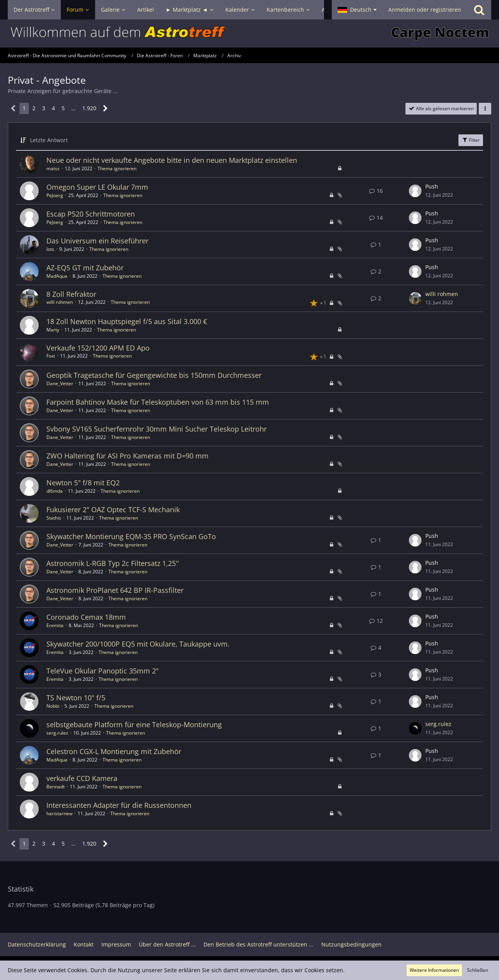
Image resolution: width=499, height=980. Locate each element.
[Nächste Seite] (105, 108)
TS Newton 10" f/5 (76, 698)
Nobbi (53, 706)
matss (53, 168)
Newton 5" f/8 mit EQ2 (83, 483)
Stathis (54, 518)
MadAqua (57, 276)
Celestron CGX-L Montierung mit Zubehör (114, 751)
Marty (53, 330)
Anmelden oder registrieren (425, 10)
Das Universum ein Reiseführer (97, 241)
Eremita (55, 625)
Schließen (478, 970)
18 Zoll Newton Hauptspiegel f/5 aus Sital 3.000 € (127, 321)
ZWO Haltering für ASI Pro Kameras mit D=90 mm (127, 456)
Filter (471, 140)
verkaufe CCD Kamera (82, 778)
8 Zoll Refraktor (71, 294)
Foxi (51, 356)
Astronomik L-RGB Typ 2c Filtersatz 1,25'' (113, 563)
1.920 (89, 108)
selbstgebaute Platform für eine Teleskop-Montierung (134, 724)
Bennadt (56, 787)
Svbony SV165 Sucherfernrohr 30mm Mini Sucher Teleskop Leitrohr (157, 429)
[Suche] (479, 10)
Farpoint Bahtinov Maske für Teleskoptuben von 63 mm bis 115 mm (158, 402)
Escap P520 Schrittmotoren (91, 214)
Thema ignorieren (117, 168)
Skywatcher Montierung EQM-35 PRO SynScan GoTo (131, 536)
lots (50, 249)
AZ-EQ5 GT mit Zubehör (85, 268)
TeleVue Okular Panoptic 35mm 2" (103, 671)
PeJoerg (55, 195)
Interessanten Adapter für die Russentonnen (119, 805)
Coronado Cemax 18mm (86, 617)
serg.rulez (57, 733)
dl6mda (55, 491)
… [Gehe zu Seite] (73, 108)
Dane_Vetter (60, 383)
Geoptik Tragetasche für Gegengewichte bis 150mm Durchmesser (154, 375)
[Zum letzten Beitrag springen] (415, 191)
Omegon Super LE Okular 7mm (97, 187)
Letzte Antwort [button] (49, 140)
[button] (357, 10)
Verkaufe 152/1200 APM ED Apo (98, 348)
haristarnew (59, 813)
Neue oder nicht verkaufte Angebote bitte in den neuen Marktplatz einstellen (172, 160)
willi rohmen (60, 302)
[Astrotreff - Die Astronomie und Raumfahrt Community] (249, 33)
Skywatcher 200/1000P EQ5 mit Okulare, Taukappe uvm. (138, 644)
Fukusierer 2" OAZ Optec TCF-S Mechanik (113, 509)
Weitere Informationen (434, 970)
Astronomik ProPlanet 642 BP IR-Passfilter (115, 590)
